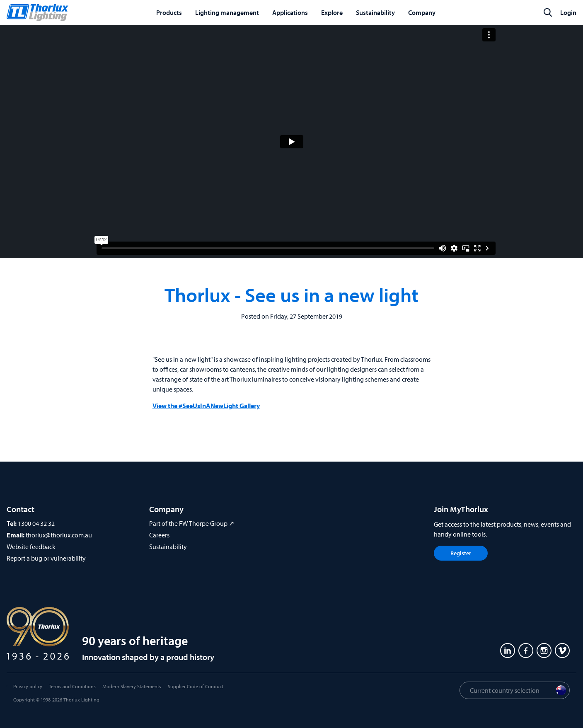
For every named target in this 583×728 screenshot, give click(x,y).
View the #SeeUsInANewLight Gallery (206, 406)
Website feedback (31, 547)
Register (461, 553)
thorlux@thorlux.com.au (59, 535)
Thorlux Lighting (81, 700)
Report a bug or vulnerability (46, 558)
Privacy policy (28, 686)
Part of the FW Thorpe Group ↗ (192, 523)
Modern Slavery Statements (132, 686)
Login (568, 12)
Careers (159, 535)
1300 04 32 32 (36, 523)
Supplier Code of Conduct (196, 686)
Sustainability (168, 547)
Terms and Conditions (72, 686)
